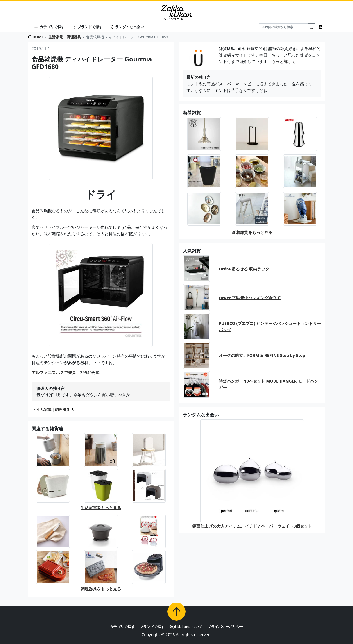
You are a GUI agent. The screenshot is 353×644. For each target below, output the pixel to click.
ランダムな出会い (127, 27)
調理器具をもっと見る (101, 589)
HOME (36, 37)
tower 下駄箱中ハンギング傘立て (250, 298)
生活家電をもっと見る (101, 508)
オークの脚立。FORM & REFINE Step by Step (262, 355)
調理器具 (74, 37)
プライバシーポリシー (225, 627)
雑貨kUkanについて (186, 627)
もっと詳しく (284, 61)
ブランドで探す (87, 27)
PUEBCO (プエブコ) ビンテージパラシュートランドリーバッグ (270, 327)
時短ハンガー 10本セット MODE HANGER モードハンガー (268, 384)
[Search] (283, 27)
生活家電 (56, 37)
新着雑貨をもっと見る (252, 232)
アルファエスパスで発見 (54, 372)
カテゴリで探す (50, 27)
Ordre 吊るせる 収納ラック (244, 269)
